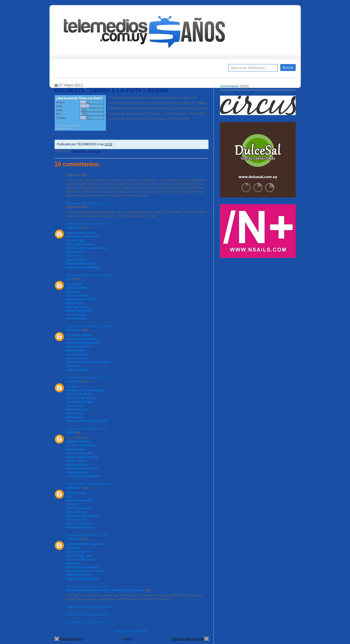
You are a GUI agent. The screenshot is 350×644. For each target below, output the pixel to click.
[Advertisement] (258, 297)
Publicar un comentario (131, 631)
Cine (155, 69)
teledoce (94, 151)
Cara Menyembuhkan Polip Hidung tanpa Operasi (105, 590)
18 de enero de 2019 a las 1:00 (87, 535)
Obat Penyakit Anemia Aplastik (89, 607)
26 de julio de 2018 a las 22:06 (87, 429)
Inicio (127, 639)
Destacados (76, 69)
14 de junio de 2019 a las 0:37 (86, 622)
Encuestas (177, 69)
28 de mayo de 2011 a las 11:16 (88, 203)
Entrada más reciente (187, 639)
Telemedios (209, 69)
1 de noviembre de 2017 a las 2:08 (89, 326)
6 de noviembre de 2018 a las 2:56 (89, 484)
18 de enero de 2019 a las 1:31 (87, 586)
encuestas (79, 151)
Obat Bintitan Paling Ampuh (87, 614)
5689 (70, 432)
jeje (69, 279)
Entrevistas (121, 69)
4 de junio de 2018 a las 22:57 (86, 377)
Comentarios (229, 86)
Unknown (74, 227)
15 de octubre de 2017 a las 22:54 (89, 275)
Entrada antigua (72, 639)
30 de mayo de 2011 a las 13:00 (88, 224)
